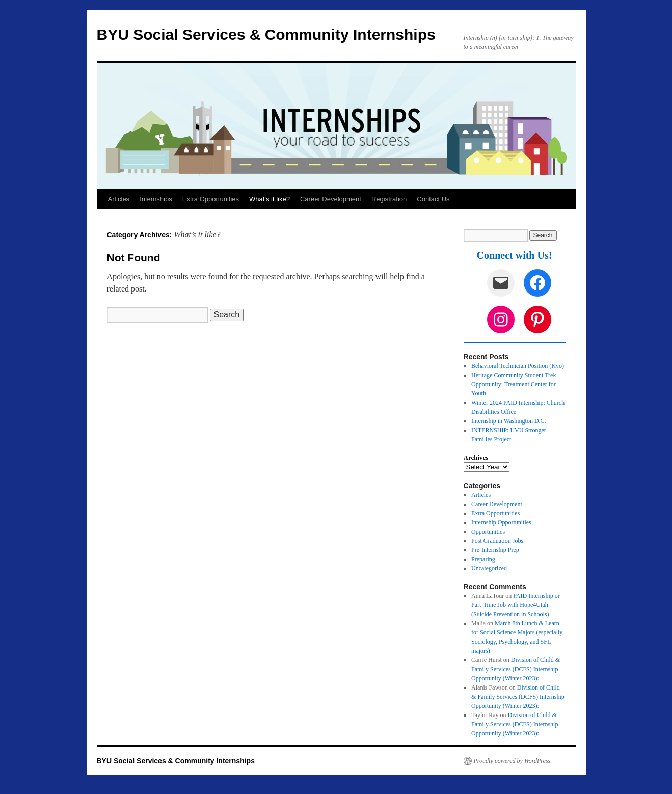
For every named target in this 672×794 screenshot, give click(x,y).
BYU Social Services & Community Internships (266, 34)
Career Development (331, 199)
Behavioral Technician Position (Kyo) (518, 366)
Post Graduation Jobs (497, 541)
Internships (156, 199)
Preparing (483, 559)
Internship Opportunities (501, 522)
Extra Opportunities (211, 199)
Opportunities (488, 532)
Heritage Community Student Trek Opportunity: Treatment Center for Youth (514, 384)
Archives (476, 457)
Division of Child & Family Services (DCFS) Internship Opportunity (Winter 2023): (516, 669)
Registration (389, 199)
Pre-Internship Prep (495, 550)
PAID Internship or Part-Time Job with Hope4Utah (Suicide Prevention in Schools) (516, 605)
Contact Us (433, 199)
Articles (119, 199)
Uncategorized (489, 568)
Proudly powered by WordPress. (513, 761)
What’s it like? (270, 199)
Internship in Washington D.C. (508, 421)
